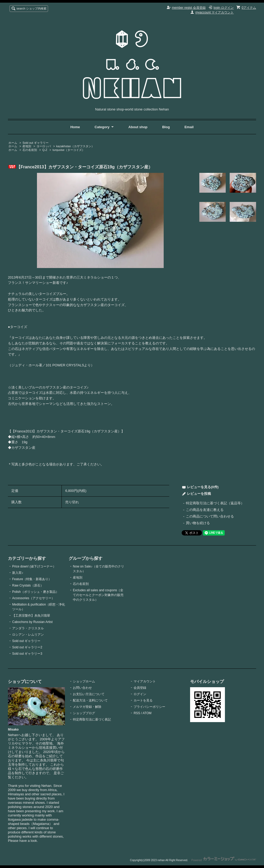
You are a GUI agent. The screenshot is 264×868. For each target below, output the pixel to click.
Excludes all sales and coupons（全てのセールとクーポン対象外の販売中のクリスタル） (98, 595)
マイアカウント (145, 681)
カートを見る (143, 700)
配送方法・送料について (90, 700)
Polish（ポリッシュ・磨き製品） (36, 592)
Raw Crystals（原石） (28, 585)
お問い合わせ (82, 688)
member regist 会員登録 (189, 8)
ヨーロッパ (44, 146)
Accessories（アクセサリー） (33, 598)
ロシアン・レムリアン (28, 635)
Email (189, 127)
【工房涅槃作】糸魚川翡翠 (31, 616)
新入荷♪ (18, 573)
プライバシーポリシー (149, 707)
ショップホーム (84, 681)
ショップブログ (84, 713)
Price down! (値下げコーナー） (34, 566)
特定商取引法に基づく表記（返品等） (215, 503)
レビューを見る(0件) (203, 487)
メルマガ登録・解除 (87, 707)
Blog (166, 127)
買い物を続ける (198, 523)
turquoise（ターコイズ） (69, 150)
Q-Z (45, 150)
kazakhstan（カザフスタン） (75, 146)
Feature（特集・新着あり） (32, 579)
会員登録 (140, 688)
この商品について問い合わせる (210, 516)
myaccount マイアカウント (214, 12)
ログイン (140, 694)
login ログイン (224, 8)
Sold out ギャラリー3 (27, 654)
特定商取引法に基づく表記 (92, 719)
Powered (224, 860)
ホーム (13, 143)
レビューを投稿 (199, 494)
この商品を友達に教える (205, 510)
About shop (138, 127)
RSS (137, 713)
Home (75, 127)
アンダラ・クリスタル (28, 628)
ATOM (147, 713)
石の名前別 (30, 150)
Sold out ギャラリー (35, 143)
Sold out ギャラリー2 (27, 647)
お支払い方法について (89, 694)
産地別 (27, 146)
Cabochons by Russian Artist (32, 622)
